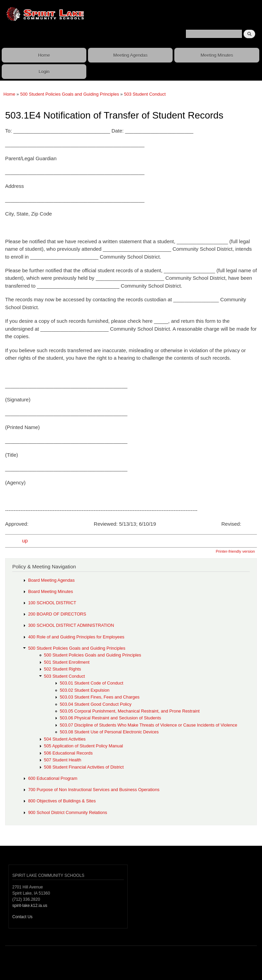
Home (44, 55)
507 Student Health (63, 760)
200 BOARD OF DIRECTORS (57, 614)
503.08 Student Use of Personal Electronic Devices (109, 732)
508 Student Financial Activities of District (84, 767)
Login (44, 72)
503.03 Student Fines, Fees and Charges (100, 697)
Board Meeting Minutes (50, 591)
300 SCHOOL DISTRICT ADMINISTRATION (71, 625)
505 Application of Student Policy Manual (84, 746)
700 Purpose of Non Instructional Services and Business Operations (94, 790)
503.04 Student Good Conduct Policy (96, 704)
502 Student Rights (63, 669)
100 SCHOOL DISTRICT (52, 603)
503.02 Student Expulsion (85, 690)
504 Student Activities (65, 739)
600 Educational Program (53, 778)
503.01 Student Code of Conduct (91, 683)
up (25, 541)
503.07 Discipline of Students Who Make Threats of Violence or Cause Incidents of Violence (148, 725)
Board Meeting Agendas (51, 580)
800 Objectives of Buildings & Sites (62, 801)
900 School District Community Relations (68, 812)
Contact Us (22, 917)
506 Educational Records (68, 753)
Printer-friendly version (235, 551)
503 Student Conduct (145, 94)
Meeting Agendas (130, 55)
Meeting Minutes (217, 55)
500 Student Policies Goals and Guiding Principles (70, 94)
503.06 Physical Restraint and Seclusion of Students (110, 718)
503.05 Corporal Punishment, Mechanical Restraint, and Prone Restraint (130, 711)
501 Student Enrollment (67, 662)
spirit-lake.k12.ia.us (30, 906)
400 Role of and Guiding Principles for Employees (76, 637)
